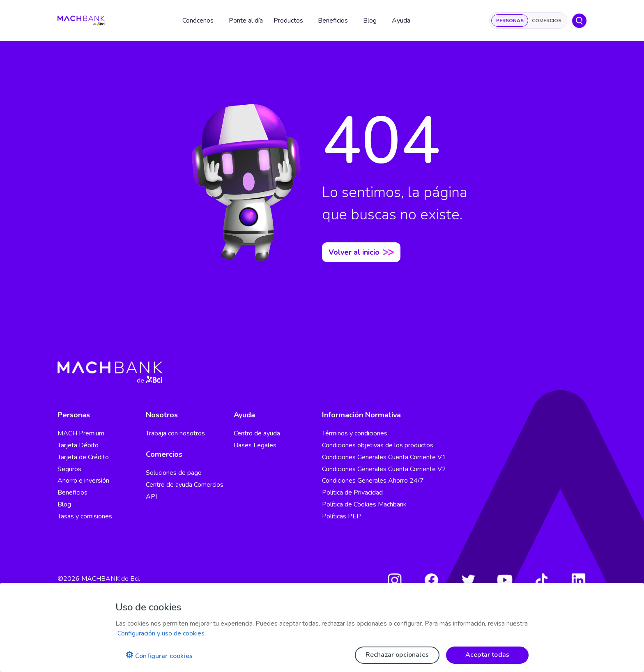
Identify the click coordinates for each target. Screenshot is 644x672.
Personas (510, 21)
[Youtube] (505, 580)
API (151, 497)
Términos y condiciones (355, 433)
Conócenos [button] (198, 21)
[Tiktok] (542, 580)
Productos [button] (288, 21)
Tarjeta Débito (78, 445)
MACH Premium (81, 433)
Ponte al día (246, 21)
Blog (64, 504)
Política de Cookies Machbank (364, 504)
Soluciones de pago (174, 473)
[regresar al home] (81, 21)
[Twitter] (468, 580)
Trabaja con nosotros (175, 433)
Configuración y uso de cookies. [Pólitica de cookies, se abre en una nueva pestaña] (162, 633)
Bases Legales (255, 445)
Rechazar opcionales (397, 655)
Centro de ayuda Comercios (185, 485)
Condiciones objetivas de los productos (378, 445)
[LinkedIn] (578, 580)
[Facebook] (431, 580)
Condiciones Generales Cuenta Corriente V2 (384, 469)
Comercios (547, 21)
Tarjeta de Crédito (83, 457)
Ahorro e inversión (83, 481)
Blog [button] (370, 21)
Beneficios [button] (333, 21)
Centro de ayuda (257, 433)
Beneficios (72, 492)
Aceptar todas (487, 655)
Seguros (69, 469)
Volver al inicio (361, 252)
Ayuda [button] (401, 21)
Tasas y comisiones (85, 516)
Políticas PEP (342, 516)
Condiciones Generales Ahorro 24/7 (373, 481)
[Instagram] (395, 580)
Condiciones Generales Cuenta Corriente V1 (384, 457)
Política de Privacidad (352, 492)
